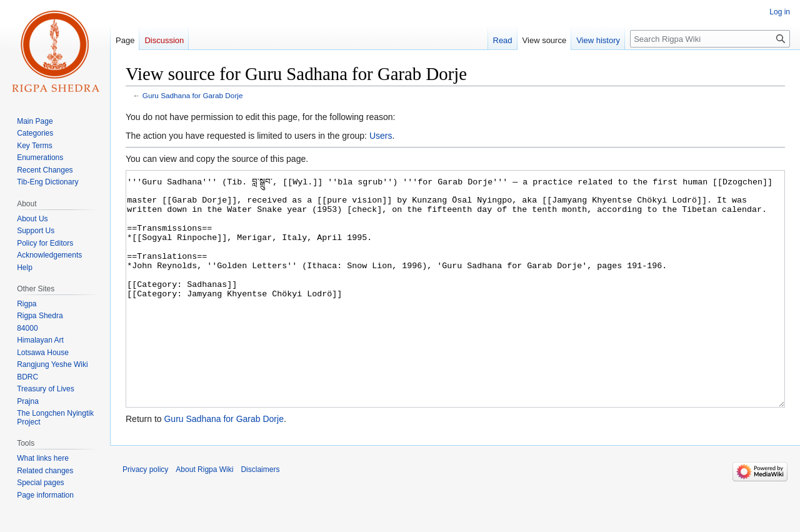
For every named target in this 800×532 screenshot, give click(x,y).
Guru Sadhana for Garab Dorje (193, 95)
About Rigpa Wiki (204, 516)
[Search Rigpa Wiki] (710, 39)
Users (381, 136)
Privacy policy (145, 516)
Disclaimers (260, 516)
